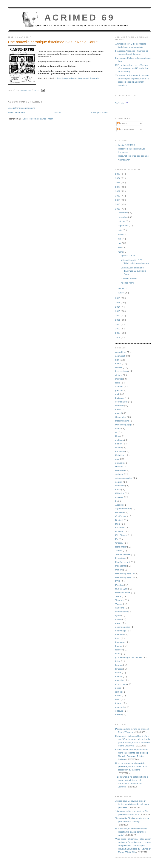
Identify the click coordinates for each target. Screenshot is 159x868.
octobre (122, 221)
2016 (118, 298)
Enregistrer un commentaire (21, 108)
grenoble (120, 463)
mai (120, 243)
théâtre (119, 703)
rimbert (119, 444)
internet (119, 379)
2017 (118, 209)
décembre (123, 212)
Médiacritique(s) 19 (125, 573)
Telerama (120, 600)
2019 (118, 200)
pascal (119, 413)
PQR (118, 581)
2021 (118, 191)
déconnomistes (123, 627)
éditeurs (119, 711)
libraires (119, 467)
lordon (119, 673)
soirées (119, 367)
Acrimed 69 (80, 18)
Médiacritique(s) (123, 425)
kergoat (119, 665)
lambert (119, 669)
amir (118, 394)
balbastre (120, 398)
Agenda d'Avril (128, 255)
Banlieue (120, 512)
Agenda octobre (123, 508)
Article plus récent (17, 113)
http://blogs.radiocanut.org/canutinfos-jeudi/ (78, 78)
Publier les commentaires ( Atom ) (38, 119)
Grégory (119, 543)
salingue (120, 474)
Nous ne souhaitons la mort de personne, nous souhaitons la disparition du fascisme (131, 766)
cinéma (119, 375)
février (121, 288)
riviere (119, 695)
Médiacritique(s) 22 (125, 577)
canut (118, 428)
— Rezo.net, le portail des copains (132, 156)
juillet (121, 234)
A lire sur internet (129, 278)
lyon (118, 360)
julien (118, 661)
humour (119, 646)
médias (119, 676)
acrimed (119, 386)
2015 (118, 302)
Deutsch (120, 520)
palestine (120, 680)
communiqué (122, 612)
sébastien (120, 486)
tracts (118, 489)
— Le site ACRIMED (125, 145)
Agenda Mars (127, 283)
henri (118, 638)
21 (117, 501)
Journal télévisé (123, 554)
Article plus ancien (99, 113)
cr (116, 432)
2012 (118, 316)
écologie (120, 497)
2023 (118, 182)
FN (117, 539)
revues (119, 692)
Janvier (119, 550)
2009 (118, 329)
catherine (120, 608)
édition (119, 714)
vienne (119, 448)
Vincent (119, 604)
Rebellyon (120, 455)
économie (120, 707)
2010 (118, 324)
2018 (118, 204)
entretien (120, 635)
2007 (118, 337)
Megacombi (121, 566)
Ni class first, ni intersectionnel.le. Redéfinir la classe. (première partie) (131, 832)
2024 (118, 178)
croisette (120, 405)
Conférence (121, 516)
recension (120, 470)
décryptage (121, 631)
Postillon (120, 585)
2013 (118, 311)
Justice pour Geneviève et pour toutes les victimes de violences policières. (132, 804)
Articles (122, 124)
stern (118, 699)
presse (119, 390)
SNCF (119, 596)
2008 (118, 333)
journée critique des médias (129, 657)
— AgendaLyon (123, 160)
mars (121, 252)
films (118, 436)
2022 (118, 187)
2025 (118, 174)
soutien (119, 482)
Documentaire (122, 421)
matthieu (120, 440)
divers (118, 623)
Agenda (119, 505)
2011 (118, 320)
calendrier (120, 352)
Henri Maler (121, 547)
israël (118, 654)
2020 (118, 196)
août (120, 230)
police (118, 688)
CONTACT (121, 103)
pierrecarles (121, 684)
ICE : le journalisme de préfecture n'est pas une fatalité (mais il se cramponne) (132, 68)
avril (120, 247)
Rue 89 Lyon (122, 589)
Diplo (118, 524)
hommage (120, 642)
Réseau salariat (123, 592)
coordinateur (122, 402)
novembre (123, 217)
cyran (118, 615)
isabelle (119, 650)
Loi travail (120, 451)
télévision (120, 493)
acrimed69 (121, 356)
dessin (119, 619)
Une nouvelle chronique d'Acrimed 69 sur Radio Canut (133, 271)
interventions (122, 371)
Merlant (119, 570)
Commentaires (126, 129)
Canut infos (121, 417)
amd (118, 459)
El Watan (120, 531)
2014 (118, 307)
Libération (120, 558)
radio (118, 383)
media (119, 363)
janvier (121, 293)
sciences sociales (124, 478)
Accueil (58, 113)
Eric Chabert (122, 535)
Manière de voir (123, 562)
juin (120, 239)
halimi (118, 409)
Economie (120, 527)
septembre (123, 225)
